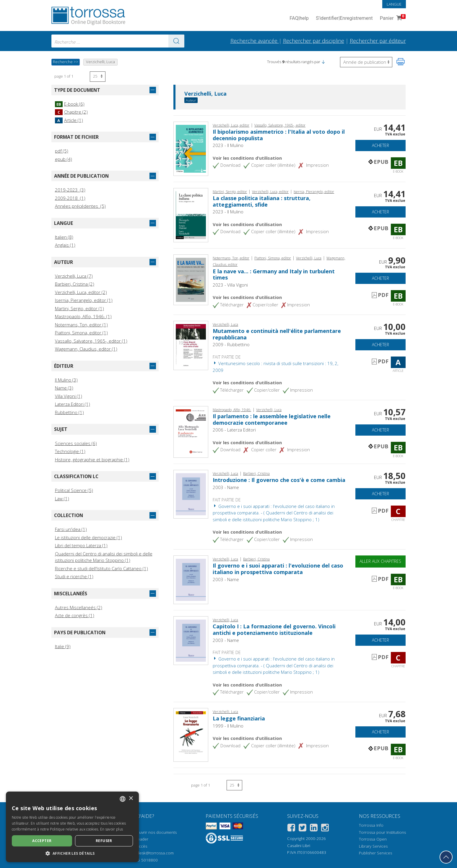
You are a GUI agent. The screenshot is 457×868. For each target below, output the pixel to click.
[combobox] (118, 41)
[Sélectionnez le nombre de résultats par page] (98, 77)
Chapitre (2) (71, 112)
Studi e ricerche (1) (74, 576)
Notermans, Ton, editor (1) (81, 325)
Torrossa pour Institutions (382, 832)
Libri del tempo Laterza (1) (81, 545)
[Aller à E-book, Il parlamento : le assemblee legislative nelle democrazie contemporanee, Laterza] (191, 431)
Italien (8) (64, 237)
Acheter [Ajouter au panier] (380, 145)
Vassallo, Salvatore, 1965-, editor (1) (91, 341)
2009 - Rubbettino (231, 344)
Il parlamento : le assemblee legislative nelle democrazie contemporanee (272, 419)
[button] (323, 62)
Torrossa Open (373, 839)
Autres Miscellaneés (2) (79, 607)
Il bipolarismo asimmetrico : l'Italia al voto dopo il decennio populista (279, 135)
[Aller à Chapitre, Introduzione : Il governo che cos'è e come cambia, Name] (191, 493)
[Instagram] (325, 829)
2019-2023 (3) (70, 190)
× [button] (131, 798)
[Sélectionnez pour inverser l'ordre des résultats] (366, 62)
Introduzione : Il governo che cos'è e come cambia (279, 480)
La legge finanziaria (239, 718)
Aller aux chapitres (380, 561)
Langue (394, 4)
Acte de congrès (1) (75, 615)
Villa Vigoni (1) (69, 396)
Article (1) (69, 120)
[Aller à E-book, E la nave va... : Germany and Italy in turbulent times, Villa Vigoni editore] (191, 279)
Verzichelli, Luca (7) (74, 276)
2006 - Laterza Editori (234, 430)
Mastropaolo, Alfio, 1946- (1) (83, 316)
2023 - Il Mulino (228, 145)
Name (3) (64, 388)
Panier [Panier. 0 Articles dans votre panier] (392, 18)
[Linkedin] (314, 829)
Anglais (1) (65, 245)
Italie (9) (63, 646)
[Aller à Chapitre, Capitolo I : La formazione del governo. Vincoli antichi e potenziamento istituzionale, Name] (191, 640)
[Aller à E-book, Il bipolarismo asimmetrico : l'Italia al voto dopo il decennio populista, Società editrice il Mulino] (191, 148)
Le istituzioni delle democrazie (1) (88, 537)
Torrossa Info (371, 825)
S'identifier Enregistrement (344, 18)
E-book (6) (70, 104)
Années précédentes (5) (80, 206)
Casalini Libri (299, 846)
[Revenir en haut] (446, 857)
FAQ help (299, 18)
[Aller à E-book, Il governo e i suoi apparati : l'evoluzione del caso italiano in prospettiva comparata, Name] (191, 579)
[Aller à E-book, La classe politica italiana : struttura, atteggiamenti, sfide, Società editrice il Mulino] (191, 215)
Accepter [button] (42, 841)
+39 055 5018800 (141, 860)
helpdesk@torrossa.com (151, 853)
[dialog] (72, 827)
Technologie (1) (70, 451)
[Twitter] (303, 829)
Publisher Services (375, 853)
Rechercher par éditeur (378, 41)
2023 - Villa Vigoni (230, 285)
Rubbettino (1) (69, 412)
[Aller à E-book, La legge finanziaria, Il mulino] (191, 734)
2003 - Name (226, 487)
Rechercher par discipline (314, 41)
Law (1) (62, 498)
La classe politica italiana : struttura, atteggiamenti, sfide (262, 201)
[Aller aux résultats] (176, 41)
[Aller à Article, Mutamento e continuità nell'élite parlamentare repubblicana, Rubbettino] (191, 345)
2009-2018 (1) (70, 198)
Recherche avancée (255, 41)
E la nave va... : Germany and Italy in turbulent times (274, 274)
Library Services (373, 846)
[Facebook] (291, 829)
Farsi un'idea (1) (71, 529)
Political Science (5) (74, 490)
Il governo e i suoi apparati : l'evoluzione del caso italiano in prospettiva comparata (278, 569)
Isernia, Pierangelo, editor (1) (84, 300)
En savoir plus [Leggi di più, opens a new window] (112, 829)
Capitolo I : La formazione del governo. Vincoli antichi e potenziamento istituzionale (274, 630)
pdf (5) (62, 151)
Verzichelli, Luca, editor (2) (81, 292)
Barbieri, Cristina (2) (75, 284)
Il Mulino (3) (66, 380)
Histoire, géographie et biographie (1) (92, 460)
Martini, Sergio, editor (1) (79, 308)
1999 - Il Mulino (228, 726)
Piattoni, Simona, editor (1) (81, 333)
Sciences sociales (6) (76, 443)
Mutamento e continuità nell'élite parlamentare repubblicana (277, 334)
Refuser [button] (104, 841)
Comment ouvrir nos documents (147, 832)
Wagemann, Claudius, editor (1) (86, 349)
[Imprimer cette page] (401, 62)
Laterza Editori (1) (73, 404)
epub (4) (64, 159)
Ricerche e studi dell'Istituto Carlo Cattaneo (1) (101, 568)
